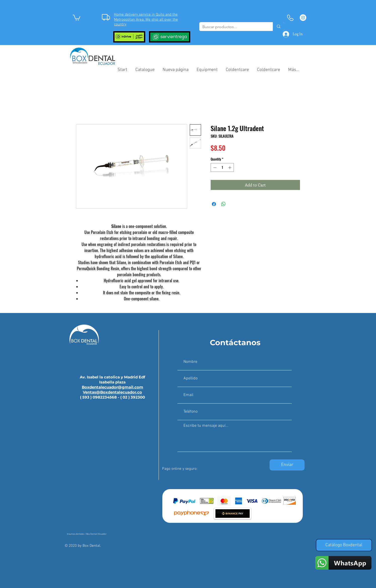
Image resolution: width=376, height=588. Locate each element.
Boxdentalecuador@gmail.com (112, 387)
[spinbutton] (222, 168)
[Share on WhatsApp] (223, 204)
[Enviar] (287, 465)
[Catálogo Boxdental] (344, 545)
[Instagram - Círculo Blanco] (303, 18)
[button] (77, 17)
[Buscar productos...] (232, 27)
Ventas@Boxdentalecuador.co (112, 392)
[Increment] (230, 168)
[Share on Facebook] (214, 204)
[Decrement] (214, 168)
